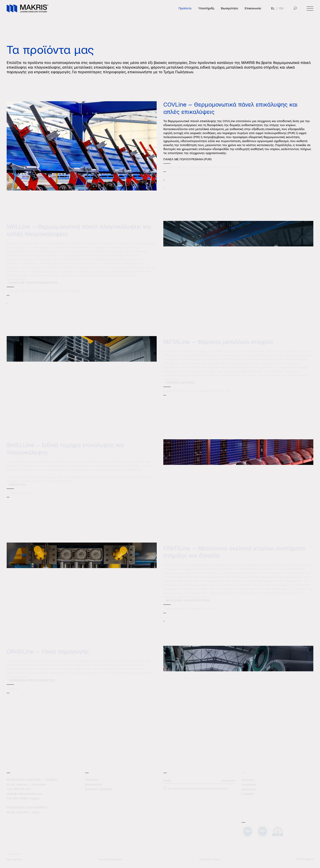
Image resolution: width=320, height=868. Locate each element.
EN (281, 8)
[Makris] (28, 8)
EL (273, 8)
